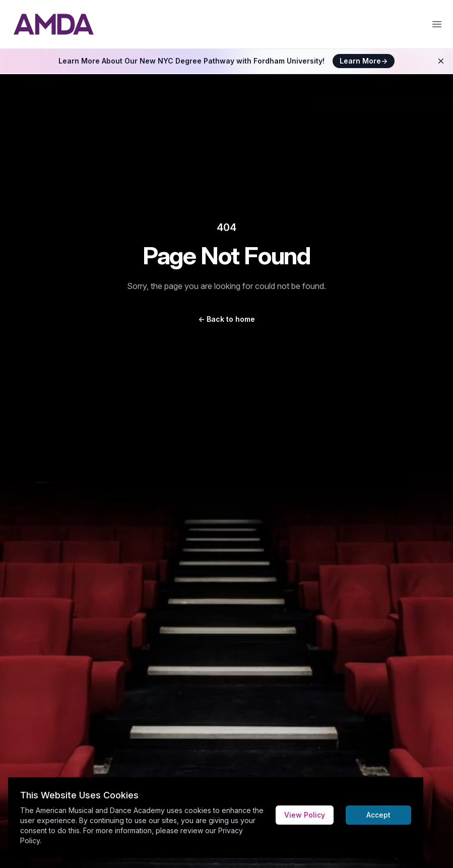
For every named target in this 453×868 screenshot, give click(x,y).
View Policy (305, 815)
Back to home (226, 319)
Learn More (364, 61)
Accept (378, 815)
